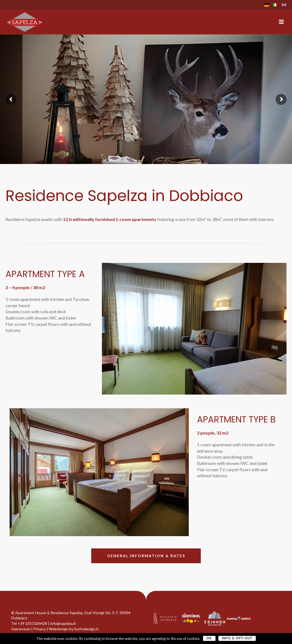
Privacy (40, 629)
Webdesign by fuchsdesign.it (74, 629)
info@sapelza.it (63, 623)
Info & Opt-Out (237, 638)
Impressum (21, 629)
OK (209, 638)
